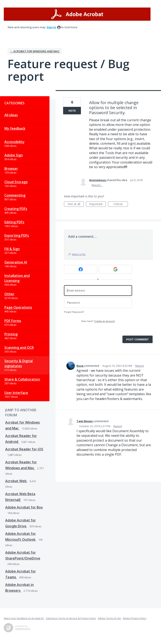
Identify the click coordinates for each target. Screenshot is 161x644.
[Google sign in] (116, 269)
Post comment (138, 339)
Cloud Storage (16, 182)
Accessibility (14, 142)
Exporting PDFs (17, 235)
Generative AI (16, 262)
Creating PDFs (16, 209)
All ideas (11, 115)
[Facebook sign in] (81, 269)
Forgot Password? (74, 312)
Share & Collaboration (22, 379)
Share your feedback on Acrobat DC (24, 618)
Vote (72, 111)
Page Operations (18, 307)
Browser (11, 169)
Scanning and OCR (19, 348)
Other (9, 294)
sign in (51, 27)
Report (140, 366)
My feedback (15, 128)
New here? (98, 321)
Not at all (76, 204)
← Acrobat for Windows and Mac (35, 51)
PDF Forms (13, 321)
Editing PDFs (14, 222)
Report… (97, 185)
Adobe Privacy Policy (135, 618)
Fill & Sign (12, 249)
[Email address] (98, 291)
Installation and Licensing (17, 278)
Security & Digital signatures (19, 363)
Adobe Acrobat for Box (24, 507)
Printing (11, 334)
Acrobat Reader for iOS (24, 449)
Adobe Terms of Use (109, 618)
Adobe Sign (14, 155)
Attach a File (79, 254)
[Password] (98, 303)
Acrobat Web (16, 481)
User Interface (16, 393)
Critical (121, 204)
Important (97, 204)
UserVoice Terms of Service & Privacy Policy (71, 618)
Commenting (15, 195)
